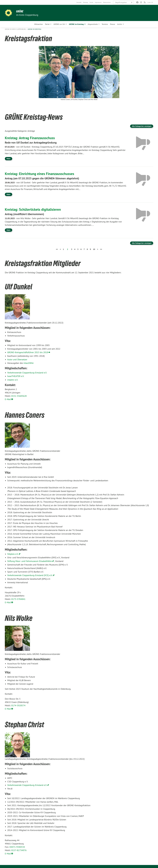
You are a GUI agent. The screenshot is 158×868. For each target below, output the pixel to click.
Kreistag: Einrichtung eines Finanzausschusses (41, 174)
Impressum (98, 2)
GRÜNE (20, 11)
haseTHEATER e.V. (16, 376)
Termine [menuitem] (105, 24)
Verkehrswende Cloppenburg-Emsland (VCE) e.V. (30, 575)
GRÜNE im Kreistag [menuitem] (76, 24)
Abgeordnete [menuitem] (93, 24)
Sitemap (85, 2)
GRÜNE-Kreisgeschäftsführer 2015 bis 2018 (28, 352)
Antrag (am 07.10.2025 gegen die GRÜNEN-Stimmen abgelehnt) (44, 178)
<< (57, 249)
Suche (91, 2)
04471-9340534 (17, 847)
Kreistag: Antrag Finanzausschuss (31, 138)
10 (94, 249)
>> (101, 249)
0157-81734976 (19, 850)
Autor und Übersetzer (17, 359)
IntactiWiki (29, 363)
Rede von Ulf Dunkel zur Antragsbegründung (31, 142)
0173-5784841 (18, 599)
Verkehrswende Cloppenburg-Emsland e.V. (27, 373)
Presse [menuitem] (113, 24)
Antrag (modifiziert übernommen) (25, 214)
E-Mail (8, 399)
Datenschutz (107, 2)
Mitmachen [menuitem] (39, 24)
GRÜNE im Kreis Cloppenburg (16, 29)
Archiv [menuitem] (120, 24)
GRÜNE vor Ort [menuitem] (59, 24)
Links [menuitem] (149, 2)
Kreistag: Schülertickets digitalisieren (34, 209)
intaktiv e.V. (13, 380)
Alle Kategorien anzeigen (142, 126)
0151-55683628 (19, 396)
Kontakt (79, 2)
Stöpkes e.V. (13, 554)
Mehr (9, 159)
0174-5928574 (18, 705)
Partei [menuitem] (47, 24)
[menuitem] (79, 2)
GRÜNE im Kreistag (35, 29)
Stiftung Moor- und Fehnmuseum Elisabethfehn (30, 561)
